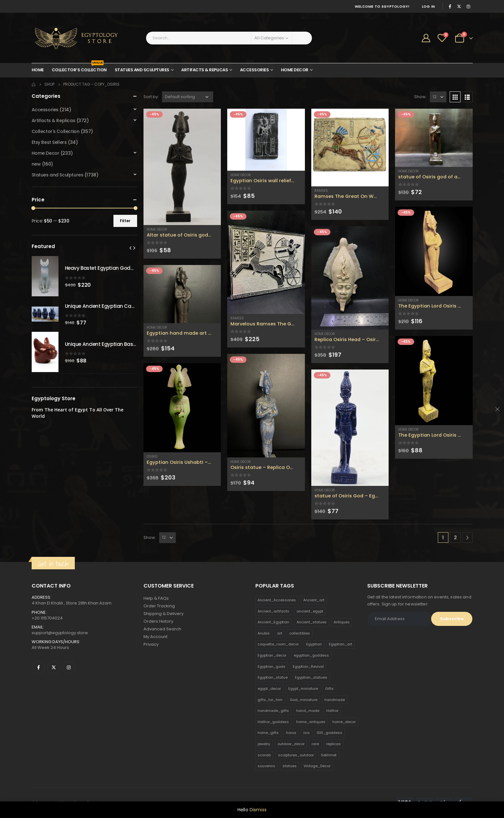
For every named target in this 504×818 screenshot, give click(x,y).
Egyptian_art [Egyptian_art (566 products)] (341, 644)
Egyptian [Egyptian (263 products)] (314, 644)
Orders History (158, 621)
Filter (125, 221)
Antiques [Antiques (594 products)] (342, 622)
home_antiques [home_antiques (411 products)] (311, 722)
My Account (155, 637)
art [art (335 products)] (280, 633)
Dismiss (258, 810)
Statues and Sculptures (142, 70)
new (36, 164)
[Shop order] (188, 97)
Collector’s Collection (79, 68)
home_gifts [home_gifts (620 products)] (268, 733)
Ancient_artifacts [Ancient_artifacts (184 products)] (273, 611)
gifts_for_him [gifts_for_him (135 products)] (270, 700)
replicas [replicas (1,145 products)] (333, 744)
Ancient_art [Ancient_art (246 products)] (314, 600)
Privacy (151, 644)
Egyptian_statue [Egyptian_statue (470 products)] (273, 677)
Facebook (39, 667)
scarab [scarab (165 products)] (264, 755)
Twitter (54, 667)
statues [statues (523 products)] (290, 766)
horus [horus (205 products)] (291, 733)
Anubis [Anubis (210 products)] (264, 633)
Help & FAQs (156, 598)
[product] (182, 167)
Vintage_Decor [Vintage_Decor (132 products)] (317, 766)
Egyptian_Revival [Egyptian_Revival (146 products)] (308, 666)
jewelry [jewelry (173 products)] (264, 744)
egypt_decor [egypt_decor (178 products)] (269, 689)
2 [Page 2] (455, 538)
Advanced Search (162, 629)
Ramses (237, 318)
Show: (420, 97)
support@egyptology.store (60, 633)
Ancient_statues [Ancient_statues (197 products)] (312, 622)
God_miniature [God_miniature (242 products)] (304, 700)
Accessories (255, 70)
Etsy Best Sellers (49, 142)
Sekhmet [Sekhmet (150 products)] (329, 755)
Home (38, 70)
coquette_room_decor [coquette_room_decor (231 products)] (278, 644)
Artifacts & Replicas (205, 70)
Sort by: (151, 97)
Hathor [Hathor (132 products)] (332, 711)
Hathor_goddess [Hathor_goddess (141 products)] (273, 722)
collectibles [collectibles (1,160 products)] (300, 633)
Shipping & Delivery (163, 614)
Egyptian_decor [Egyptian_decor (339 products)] (272, 655)
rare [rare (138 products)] (315, 744)
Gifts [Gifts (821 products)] (329, 689)
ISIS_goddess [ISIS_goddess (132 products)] (330, 733)
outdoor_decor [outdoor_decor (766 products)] (291, 744)
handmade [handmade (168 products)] (335, 700)
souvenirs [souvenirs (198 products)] (266, 766)
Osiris (152, 457)
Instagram (69, 667)
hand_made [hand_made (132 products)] (308, 711)
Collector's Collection (56, 131)
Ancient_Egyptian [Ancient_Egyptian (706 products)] (273, 622)
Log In (428, 6)
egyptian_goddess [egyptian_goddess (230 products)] (311, 655)
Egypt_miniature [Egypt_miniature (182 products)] (303, 689)
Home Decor (295, 70)
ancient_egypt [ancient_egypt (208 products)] (310, 611)
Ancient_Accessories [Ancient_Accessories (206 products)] (277, 600)
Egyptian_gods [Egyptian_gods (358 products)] (271, 666)
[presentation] (130, 248)
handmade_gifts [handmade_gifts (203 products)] (273, 711)
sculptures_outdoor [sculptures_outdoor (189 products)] (296, 755)
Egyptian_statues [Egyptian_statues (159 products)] (311, 677)
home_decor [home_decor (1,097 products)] (344, 722)
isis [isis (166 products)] (306, 733)
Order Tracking (159, 606)
